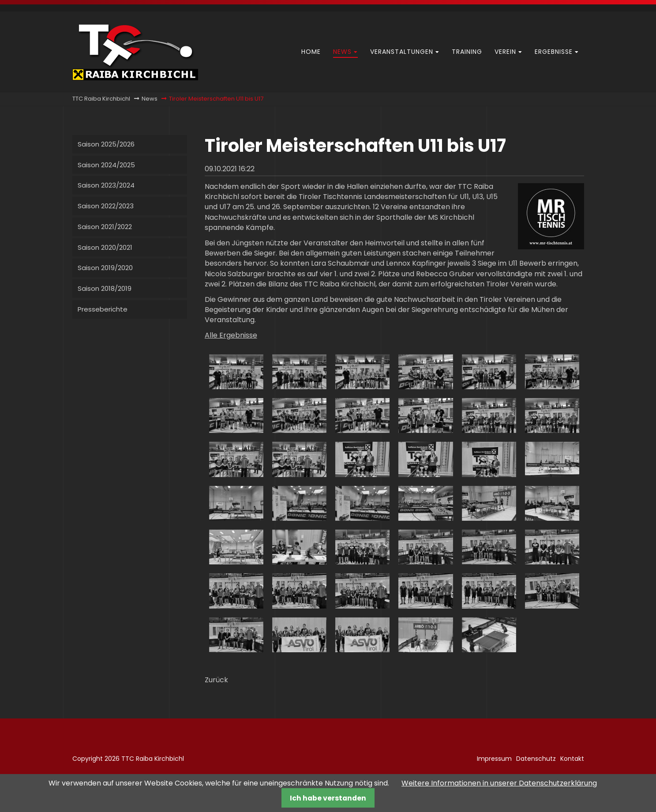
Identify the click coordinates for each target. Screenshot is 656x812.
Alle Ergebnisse (231, 335)
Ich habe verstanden (328, 798)
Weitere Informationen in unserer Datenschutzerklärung (499, 783)
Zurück (216, 680)
